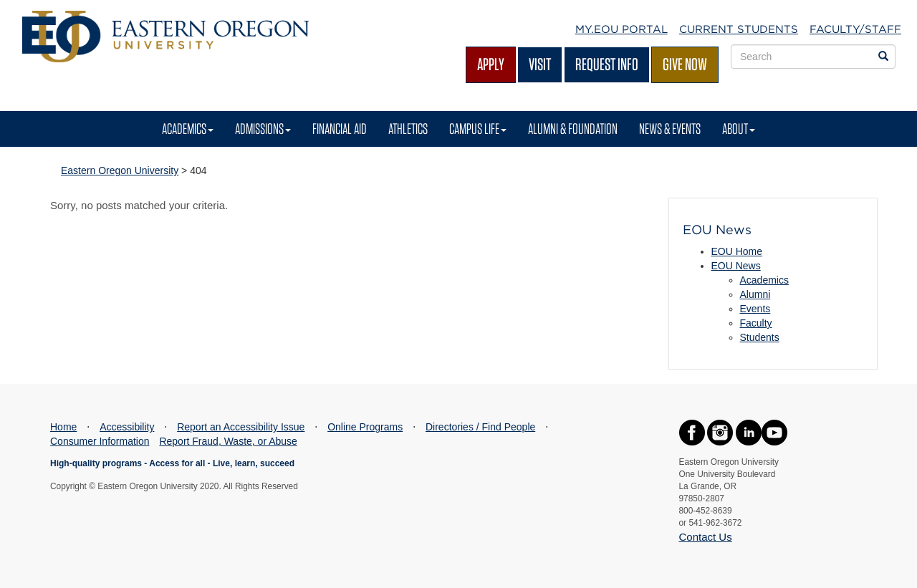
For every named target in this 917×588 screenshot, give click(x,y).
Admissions (263, 129)
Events (755, 309)
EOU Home (737, 251)
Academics (188, 129)
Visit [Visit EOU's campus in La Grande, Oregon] (540, 64)
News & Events (670, 129)
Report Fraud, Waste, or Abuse (228, 441)
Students (760, 337)
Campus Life (478, 129)
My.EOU (621, 29)
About (739, 129)
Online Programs (365, 427)
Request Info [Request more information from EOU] (607, 64)
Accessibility (127, 427)
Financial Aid (340, 129)
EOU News (736, 266)
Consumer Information (100, 441)
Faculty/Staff (855, 29)
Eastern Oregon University (120, 170)
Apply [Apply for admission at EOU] (491, 64)
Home (63, 427)
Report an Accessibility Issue (241, 427)
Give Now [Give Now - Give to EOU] (685, 64)
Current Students (739, 29)
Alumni (755, 294)
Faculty (756, 323)
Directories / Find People (480, 427)
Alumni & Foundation (573, 129)
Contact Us (706, 537)
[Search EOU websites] (883, 57)
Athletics (408, 129)
